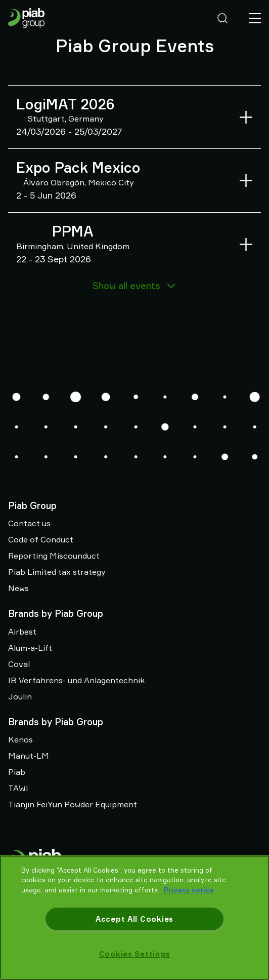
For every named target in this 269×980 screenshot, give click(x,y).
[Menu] (255, 18)
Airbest (22, 632)
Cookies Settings (135, 954)
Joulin (20, 696)
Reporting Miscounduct (54, 556)
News (18, 588)
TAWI (18, 788)
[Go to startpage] (26, 18)
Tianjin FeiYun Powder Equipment (73, 804)
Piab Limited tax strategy (57, 572)
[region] (134, 918)
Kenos (20, 739)
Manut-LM (29, 756)
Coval (19, 664)
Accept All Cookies (134, 919)
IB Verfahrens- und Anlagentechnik (76, 680)
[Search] (222, 18)
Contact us (29, 523)
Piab (17, 772)
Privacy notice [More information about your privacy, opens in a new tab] (189, 890)
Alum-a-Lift (30, 648)
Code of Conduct (41, 539)
